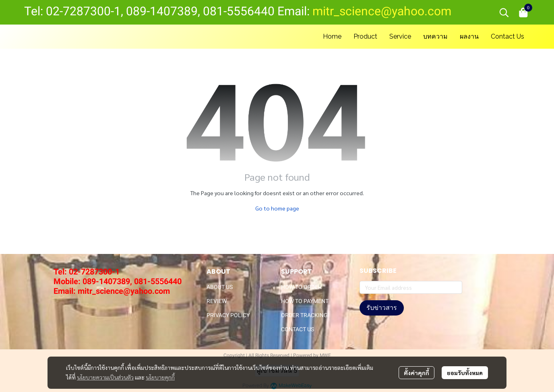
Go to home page (277, 208)
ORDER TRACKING (304, 315)
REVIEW (217, 301)
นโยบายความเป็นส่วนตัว (105, 377)
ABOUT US (220, 287)
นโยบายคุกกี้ (160, 377)
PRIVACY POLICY (228, 315)
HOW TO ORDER (301, 287)
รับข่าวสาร (382, 308)
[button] (504, 12)
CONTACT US (298, 329)
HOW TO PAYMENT (305, 301)
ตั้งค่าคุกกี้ (417, 373)
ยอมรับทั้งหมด (465, 373)
